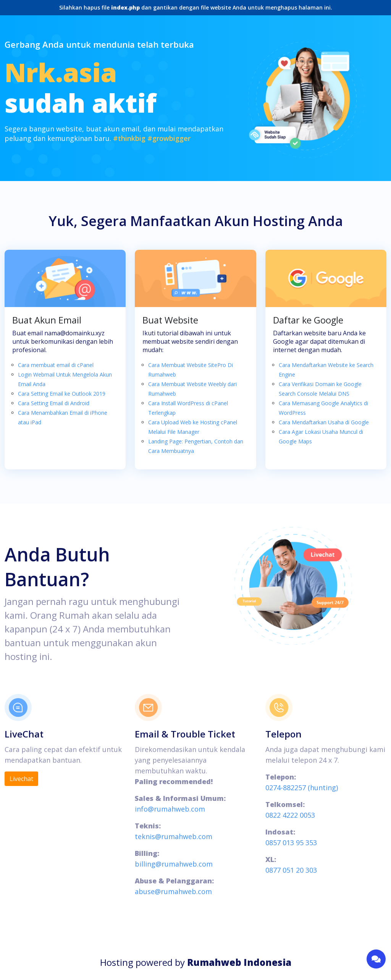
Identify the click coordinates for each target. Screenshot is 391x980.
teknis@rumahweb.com (174, 836)
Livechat (21, 779)
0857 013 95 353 (291, 843)
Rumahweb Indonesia (239, 962)
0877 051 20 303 (291, 870)
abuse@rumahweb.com (173, 891)
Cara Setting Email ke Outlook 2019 (62, 394)
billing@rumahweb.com (174, 864)
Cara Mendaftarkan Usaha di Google (324, 422)
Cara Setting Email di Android (54, 403)
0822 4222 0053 (290, 815)
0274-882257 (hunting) (302, 788)
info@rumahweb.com (170, 809)
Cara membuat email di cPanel (56, 365)
